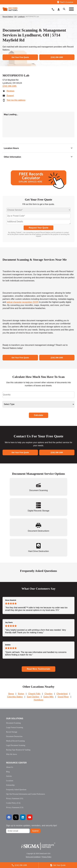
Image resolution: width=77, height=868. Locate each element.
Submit (35, 831)
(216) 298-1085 (10, 86)
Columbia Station (15, 697)
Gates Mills (48, 697)
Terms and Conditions (33, 857)
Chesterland (62, 694)
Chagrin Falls (34, 694)
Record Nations (8, 17)
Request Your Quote (38, 228)
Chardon (48, 694)
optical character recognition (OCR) (23, 302)
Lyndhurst (21, 17)
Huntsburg (39, 700)
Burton (21, 694)
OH (16, 17)
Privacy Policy (47, 857)
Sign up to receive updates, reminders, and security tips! (32, 826)
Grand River (63, 697)
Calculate (38, 415)
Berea (11, 694)
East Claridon (33, 697)
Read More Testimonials (38, 669)
